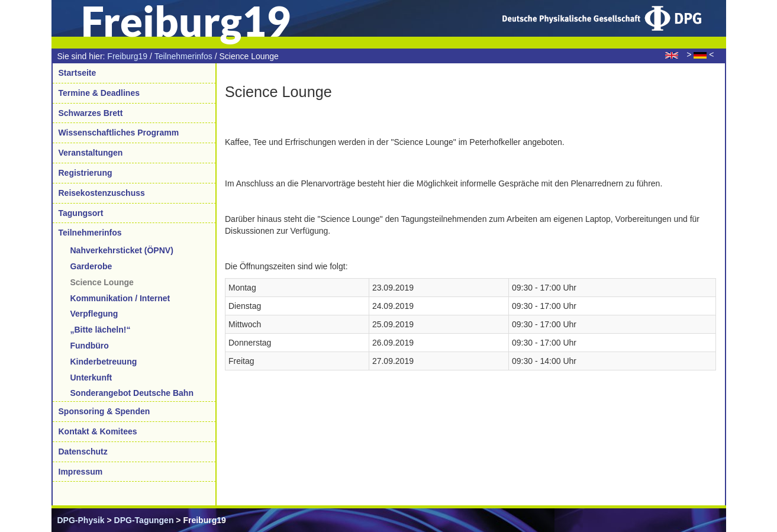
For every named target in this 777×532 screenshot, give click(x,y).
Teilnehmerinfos (183, 56)
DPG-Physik (81, 520)
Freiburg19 (127, 56)
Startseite (78, 73)
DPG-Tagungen (144, 520)
